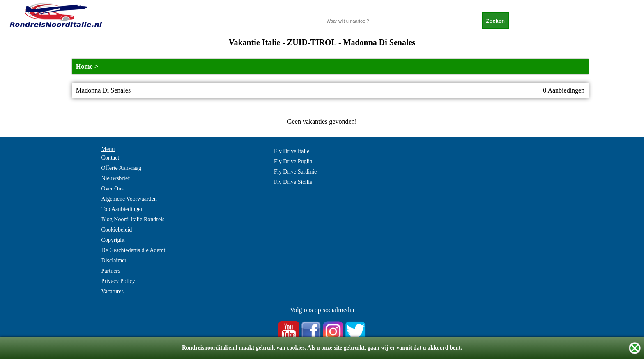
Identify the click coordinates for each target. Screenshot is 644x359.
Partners (111, 271)
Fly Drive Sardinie (295, 172)
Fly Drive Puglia (293, 161)
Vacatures (113, 291)
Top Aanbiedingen (123, 209)
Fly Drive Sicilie (293, 182)
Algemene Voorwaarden (129, 199)
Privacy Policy (118, 281)
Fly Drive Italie (292, 151)
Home (84, 66)
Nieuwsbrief (116, 178)
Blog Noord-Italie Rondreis (133, 219)
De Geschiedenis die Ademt (133, 250)
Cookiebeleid (117, 230)
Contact (110, 158)
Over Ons (113, 189)
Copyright (113, 240)
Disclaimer (114, 261)
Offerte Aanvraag (121, 168)
